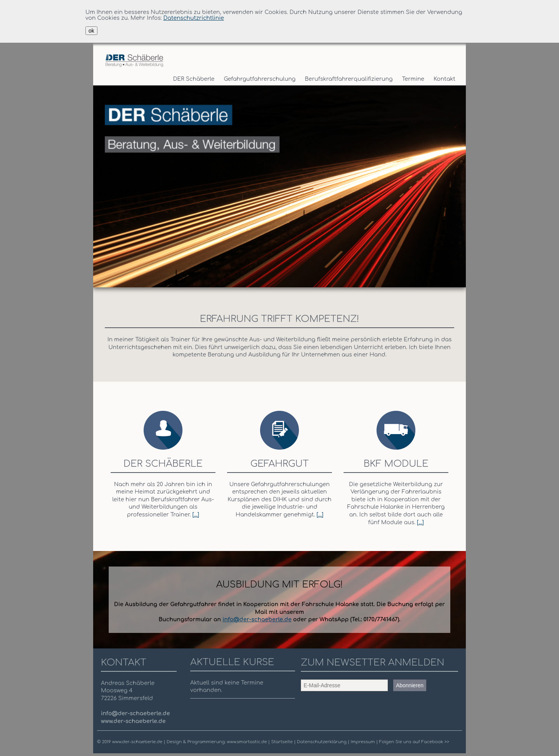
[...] (196, 515)
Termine (413, 79)
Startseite (282, 742)
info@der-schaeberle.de (257, 620)
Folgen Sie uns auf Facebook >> (414, 742)
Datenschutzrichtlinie (194, 18)
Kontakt (444, 79)
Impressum (363, 742)
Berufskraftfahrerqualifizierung (349, 79)
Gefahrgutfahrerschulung (260, 79)
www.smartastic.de (247, 742)
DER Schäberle (194, 79)
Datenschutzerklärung (322, 742)
